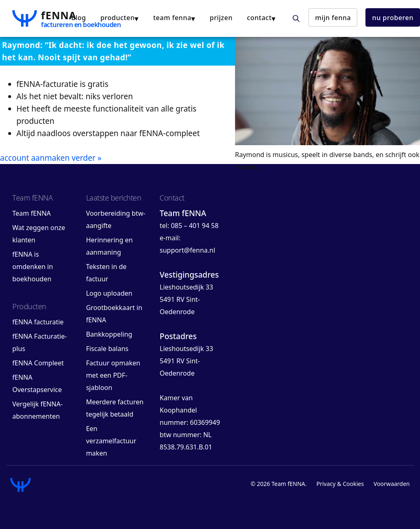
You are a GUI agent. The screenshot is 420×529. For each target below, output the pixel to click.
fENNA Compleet (38, 363)
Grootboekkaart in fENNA (114, 314)
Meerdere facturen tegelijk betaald (115, 408)
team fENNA (172, 18)
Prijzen (221, 18)
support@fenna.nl (187, 250)
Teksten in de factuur (106, 273)
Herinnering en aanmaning (110, 246)
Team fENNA (32, 213)
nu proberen (393, 18)
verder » (87, 158)
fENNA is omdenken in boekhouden (33, 267)
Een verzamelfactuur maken (111, 441)
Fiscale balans (107, 349)
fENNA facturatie (38, 322)
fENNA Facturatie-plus (40, 342)
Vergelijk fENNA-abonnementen (38, 410)
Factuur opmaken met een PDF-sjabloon (113, 375)
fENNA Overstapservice (37, 383)
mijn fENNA (333, 18)
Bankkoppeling (109, 334)
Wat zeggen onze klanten (39, 234)
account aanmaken (35, 158)
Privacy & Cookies (340, 484)
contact (259, 18)
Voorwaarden (392, 484)
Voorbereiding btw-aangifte (116, 219)
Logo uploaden (109, 293)
